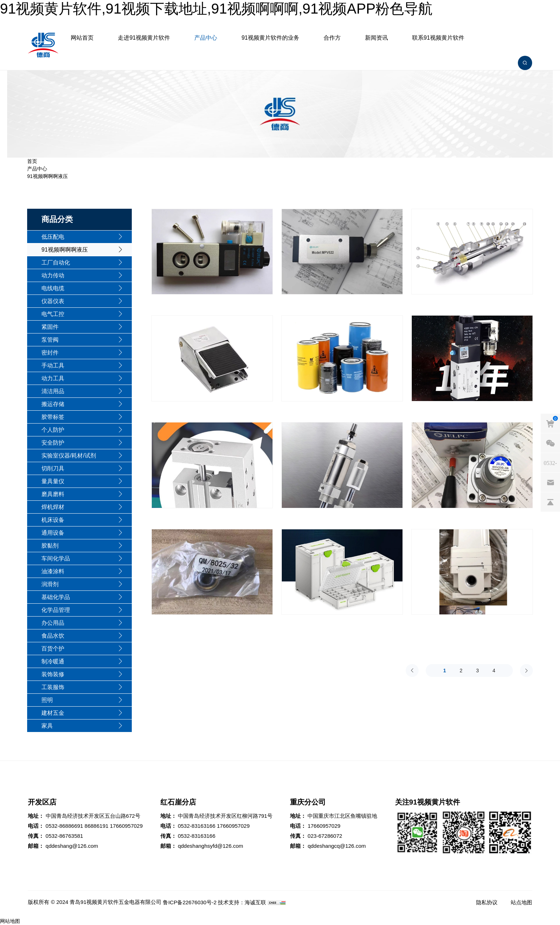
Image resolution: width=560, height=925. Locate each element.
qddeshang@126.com (72, 846)
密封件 (50, 353)
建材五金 (53, 713)
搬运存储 (53, 404)
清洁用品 (53, 391)
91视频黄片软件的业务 (270, 38)
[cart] (550, 424)
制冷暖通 (53, 661)
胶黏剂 (50, 546)
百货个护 (53, 649)
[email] (550, 483)
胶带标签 (53, 417)
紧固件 (50, 327)
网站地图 (10, 921)
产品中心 (206, 38)
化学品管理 (56, 610)
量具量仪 (53, 481)
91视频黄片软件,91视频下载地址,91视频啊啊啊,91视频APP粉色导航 (216, 9)
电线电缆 (53, 288)
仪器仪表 (53, 301)
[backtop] (550, 502)
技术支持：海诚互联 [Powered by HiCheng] (242, 902)
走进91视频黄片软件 (144, 38)
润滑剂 (50, 584)
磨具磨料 (53, 494)
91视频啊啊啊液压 (47, 176)
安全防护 (53, 443)
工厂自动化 (56, 263)
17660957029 (126, 826)
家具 (47, 726)
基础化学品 (56, 597)
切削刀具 (53, 468)
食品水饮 (53, 636)
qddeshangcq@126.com (337, 846)
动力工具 (53, 378)
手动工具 (53, 365)
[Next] (526, 671)
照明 (47, 700)
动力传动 (53, 275)
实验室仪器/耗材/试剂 (69, 456)
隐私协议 (487, 902)
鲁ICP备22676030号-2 (190, 902)
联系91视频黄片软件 (438, 38)
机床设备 (53, 520)
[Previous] (412, 671)
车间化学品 (56, 558)
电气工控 (53, 314)
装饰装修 (53, 674)
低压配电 (53, 237)
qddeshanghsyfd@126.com (211, 846)
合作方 (332, 38)
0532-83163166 (197, 826)
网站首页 (82, 38)
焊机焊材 (53, 507)
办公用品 (53, 623)
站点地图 (521, 902)
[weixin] (550, 443)
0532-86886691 (64, 826)
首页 (32, 161)
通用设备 (53, 533)
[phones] (550, 463)
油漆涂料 (53, 571)
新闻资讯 (376, 38)
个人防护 (53, 430)
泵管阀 (50, 340)
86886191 (97, 826)
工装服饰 (53, 687)
